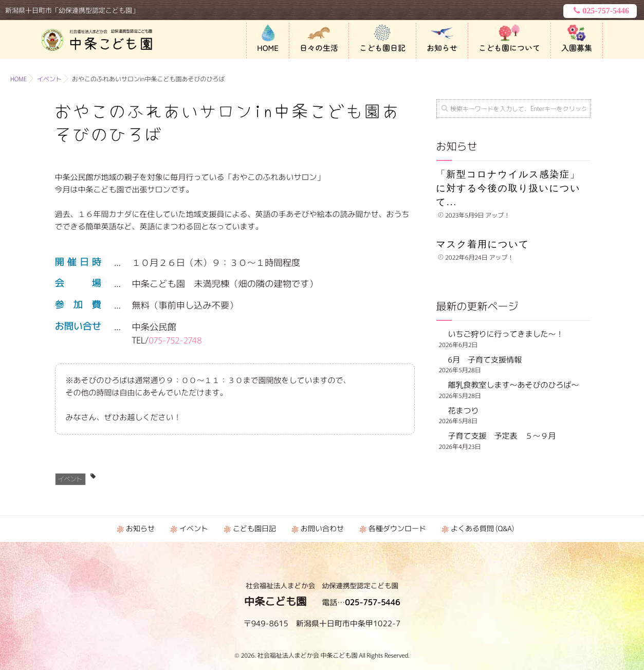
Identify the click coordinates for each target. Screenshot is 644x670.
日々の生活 (319, 48)
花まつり (467, 411)
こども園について (509, 48)
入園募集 (577, 48)
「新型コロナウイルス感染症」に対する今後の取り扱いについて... (509, 188)
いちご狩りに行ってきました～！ (506, 334)
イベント (70, 479)
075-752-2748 (175, 340)
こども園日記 (382, 48)
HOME (268, 48)
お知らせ (442, 48)
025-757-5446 (600, 11)
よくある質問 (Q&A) (482, 529)
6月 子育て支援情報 (485, 360)
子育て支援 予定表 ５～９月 (502, 436)
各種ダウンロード (397, 529)
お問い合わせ (322, 529)
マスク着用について (483, 244)
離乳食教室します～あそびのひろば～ (514, 385)
